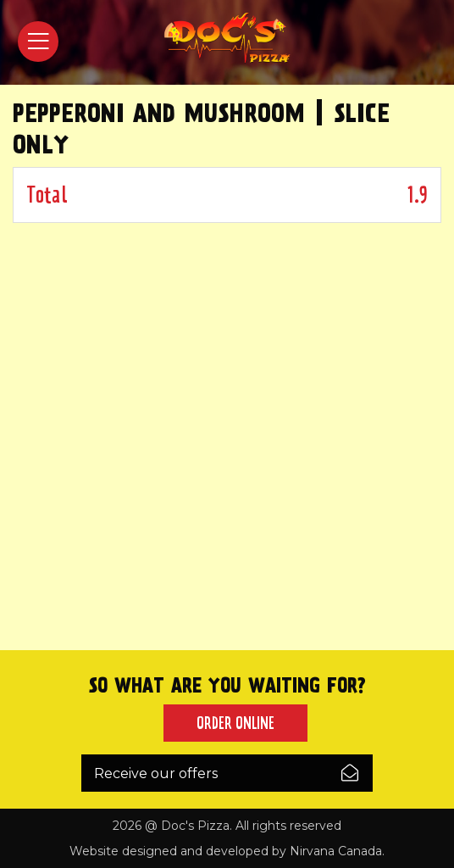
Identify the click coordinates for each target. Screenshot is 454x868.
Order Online (235, 723)
